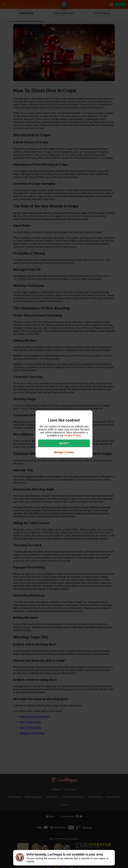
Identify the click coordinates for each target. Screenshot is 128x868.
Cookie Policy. (73, 436)
